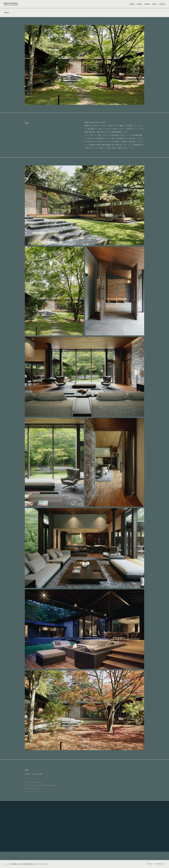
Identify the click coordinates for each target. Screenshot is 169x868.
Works (139, 4)
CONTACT (149, 864)
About (132, 4)
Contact (162, 4)
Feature (147, 4)
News (155, 4)
